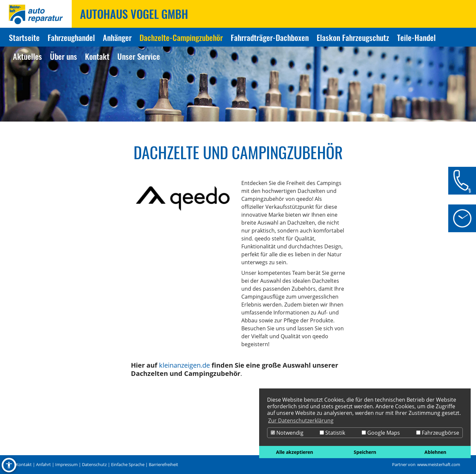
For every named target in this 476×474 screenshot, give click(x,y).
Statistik (332, 433)
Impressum (66, 464)
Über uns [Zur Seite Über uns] (63, 56)
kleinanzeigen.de (184, 365)
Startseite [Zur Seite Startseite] (24, 37)
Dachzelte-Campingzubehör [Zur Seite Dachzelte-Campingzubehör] (181, 37)
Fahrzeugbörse (438, 433)
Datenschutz (94, 464)
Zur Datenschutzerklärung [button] (301, 420)
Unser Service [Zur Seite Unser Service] (139, 56)
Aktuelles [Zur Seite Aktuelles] (27, 56)
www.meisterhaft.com (439, 464)
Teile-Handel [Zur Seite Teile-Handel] (416, 37)
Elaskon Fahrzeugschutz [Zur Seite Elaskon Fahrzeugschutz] (353, 37)
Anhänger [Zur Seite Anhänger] (117, 37)
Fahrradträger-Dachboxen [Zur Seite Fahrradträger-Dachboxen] (270, 37)
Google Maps (381, 433)
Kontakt (24, 464)
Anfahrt (43, 464)
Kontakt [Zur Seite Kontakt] (97, 56)
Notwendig (287, 433)
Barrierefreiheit (163, 464)
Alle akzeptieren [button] (295, 452)
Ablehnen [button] (435, 452)
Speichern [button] (365, 452)
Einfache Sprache (128, 464)
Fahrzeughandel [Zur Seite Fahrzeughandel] (71, 37)
